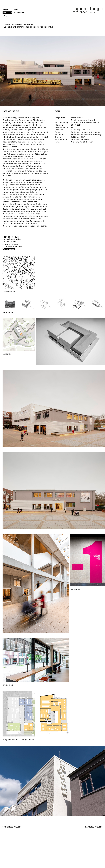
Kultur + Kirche (10, 242)
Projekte (7, 13)
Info (5, 16)
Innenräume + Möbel (12, 240)
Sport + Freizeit (10, 244)
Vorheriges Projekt (12, 827)
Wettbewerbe (9, 249)
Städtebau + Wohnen (12, 247)
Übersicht (19, 13)
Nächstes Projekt (94, 827)
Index (17, 9)
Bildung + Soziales (12, 237)
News (6, 9)
